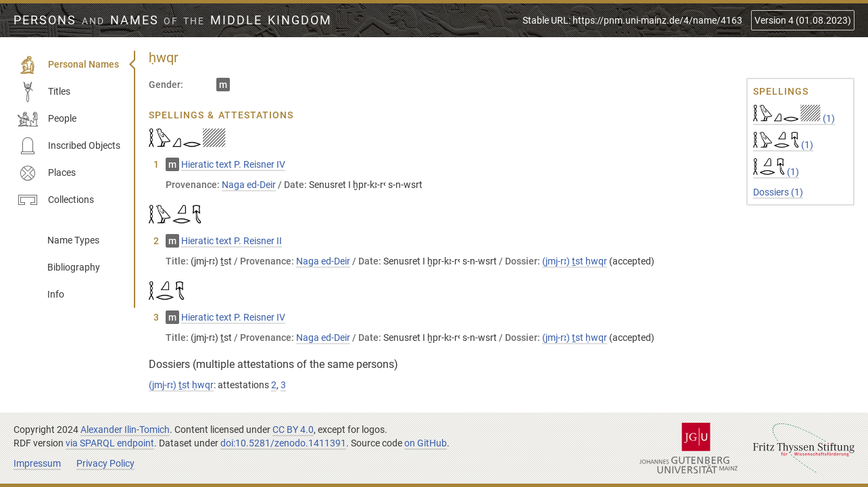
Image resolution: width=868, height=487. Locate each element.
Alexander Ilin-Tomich (125, 430)
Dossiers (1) (778, 192)
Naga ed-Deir (249, 185)
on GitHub (426, 443)
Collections (56, 200)
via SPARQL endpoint (110, 443)
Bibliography (74, 267)
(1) (794, 118)
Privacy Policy (105, 463)
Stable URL (632, 20)
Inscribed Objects (69, 146)
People (47, 119)
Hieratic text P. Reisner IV (233, 164)
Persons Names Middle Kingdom (173, 20)
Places (47, 173)
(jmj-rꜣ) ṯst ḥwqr (575, 261)
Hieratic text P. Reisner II (232, 241)
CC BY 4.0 (293, 430)
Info (56, 294)
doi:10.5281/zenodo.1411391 (283, 443)
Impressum (37, 463)
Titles (44, 92)
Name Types (73, 240)
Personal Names (68, 65)
